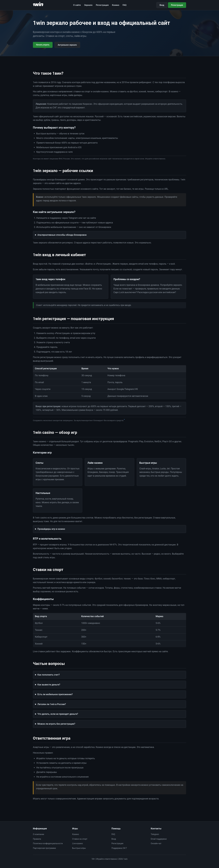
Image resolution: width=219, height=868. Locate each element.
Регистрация (102, 5)
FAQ (125, 5)
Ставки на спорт (80, 839)
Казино (116, 5)
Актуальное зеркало (67, 45)
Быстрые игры (79, 848)
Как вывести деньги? (49, 685)
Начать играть (43, 45)
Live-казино (77, 843)
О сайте (77, 5)
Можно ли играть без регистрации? (56, 724)
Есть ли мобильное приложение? (55, 694)
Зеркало (88, 5)
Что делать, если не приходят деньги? (58, 714)
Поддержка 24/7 (119, 848)
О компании (39, 834)
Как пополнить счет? (49, 675)
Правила (37, 839)
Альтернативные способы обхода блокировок (62, 235)
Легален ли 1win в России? (52, 704)
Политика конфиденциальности (48, 843)
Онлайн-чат (156, 843)
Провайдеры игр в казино (51, 529)
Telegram (155, 834)
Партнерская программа (44, 848)
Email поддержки (159, 839)
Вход (162, 5)
